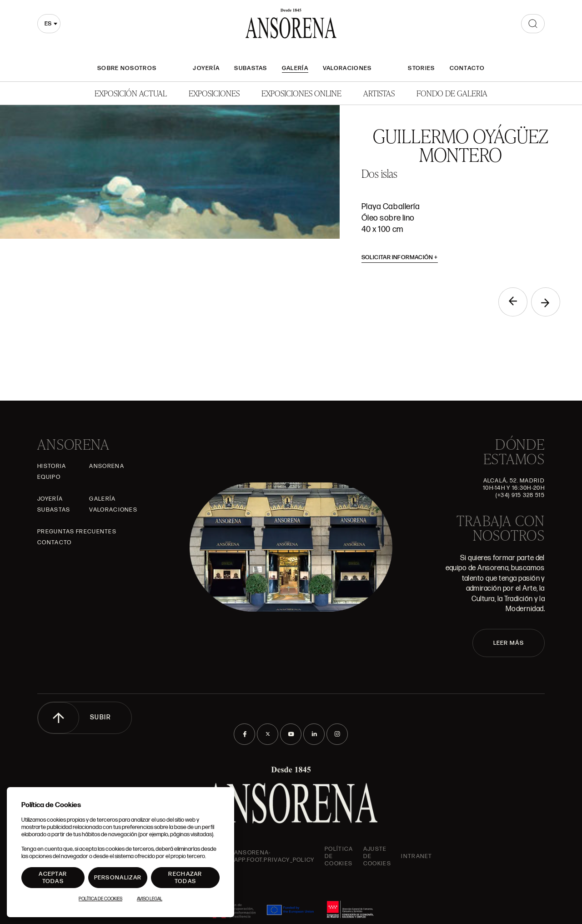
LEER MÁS (509, 643)
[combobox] (49, 24)
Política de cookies (339, 856)
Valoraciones (347, 68)
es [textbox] (48, 24)
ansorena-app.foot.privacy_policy (274, 856)
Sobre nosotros (127, 68)
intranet (416, 856)
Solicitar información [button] (400, 257)
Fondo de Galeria (452, 93)
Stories (421, 68)
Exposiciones (214, 93)
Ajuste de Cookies (377, 856)
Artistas (379, 93)
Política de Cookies (100, 899)
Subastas (251, 68)
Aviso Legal (150, 899)
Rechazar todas (185, 878)
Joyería (206, 68)
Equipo (49, 477)
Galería (295, 68)
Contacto (467, 68)
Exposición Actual (131, 93)
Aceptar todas (53, 878)
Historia (52, 466)
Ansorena (106, 466)
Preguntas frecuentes (77, 532)
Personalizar (118, 878)
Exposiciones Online (301, 93)
